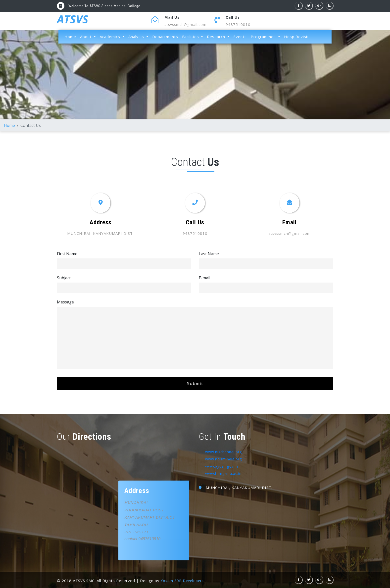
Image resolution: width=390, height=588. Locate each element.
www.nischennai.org (224, 452)
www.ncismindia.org (224, 459)
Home (71, 36)
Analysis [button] (137, 37)
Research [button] (217, 37)
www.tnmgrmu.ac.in (224, 473)
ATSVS (73, 21)
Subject (64, 278)
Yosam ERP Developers (184, 581)
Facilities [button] (191, 37)
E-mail (204, 278)
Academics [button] (111, 37)
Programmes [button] (264, 37)
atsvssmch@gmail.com (186, 24)
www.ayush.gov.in (222, 466)
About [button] (86, 37)
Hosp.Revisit (296, 37)
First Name (67, 253)
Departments (165, 37)
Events (240, 37)
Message (65, 302)
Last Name (209, 253)
